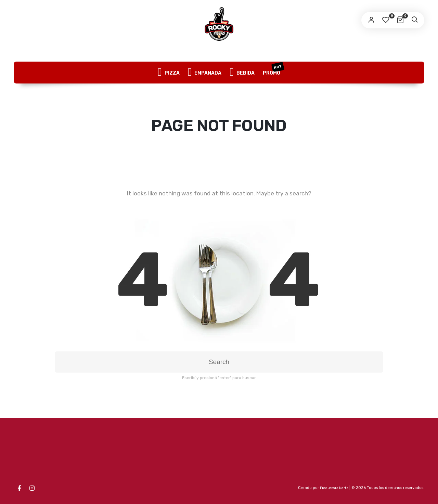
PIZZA (169, 73)
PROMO (273, 69)
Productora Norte (334, 488)
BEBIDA (242, 73)
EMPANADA (205, 73)
